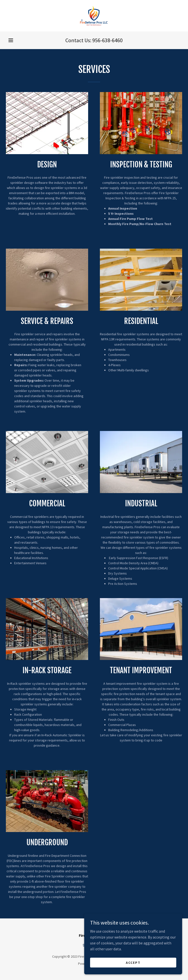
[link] (94, 16)
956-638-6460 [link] (107, 40)
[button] (11, 40)
